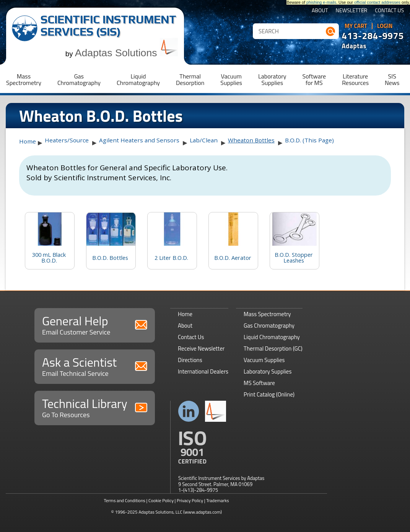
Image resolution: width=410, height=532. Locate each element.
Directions (190, 360)
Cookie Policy (161, 500)
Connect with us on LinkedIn (189, 411)
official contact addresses (377, 2)
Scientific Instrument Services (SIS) (108, 25)
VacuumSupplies (231, 79)
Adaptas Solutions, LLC (160, 512)
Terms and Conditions (124, 500)
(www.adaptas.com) (203, 512)
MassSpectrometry (24, 79)
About (320, 11)
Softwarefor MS (314, 79)
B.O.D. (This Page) (309, 140)
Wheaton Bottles (251, 140)
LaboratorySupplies (272, 79)
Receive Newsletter (201, 348)
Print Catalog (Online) (269, 394)
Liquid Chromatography (272, 337)
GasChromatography (79, 79)
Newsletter (352, 11)
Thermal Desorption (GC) (273, 348)
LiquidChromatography (138, 79)
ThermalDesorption (190, 79)
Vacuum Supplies (264, 360)
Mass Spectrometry (267, 314)
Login (385, 26)
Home (28, 141)
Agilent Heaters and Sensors (139, 140)
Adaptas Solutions (127, 53)
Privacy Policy (190, 500)
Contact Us (389, 11)
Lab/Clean (204, 140)
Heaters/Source (67, 140)
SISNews (392, 79)
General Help (95, 324)
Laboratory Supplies (268, 371)
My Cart (356, 26)
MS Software (259, 383)
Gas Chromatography (269, 326)
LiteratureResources (355, 79)
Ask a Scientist (95, 366)
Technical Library (95, 407)
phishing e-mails (321, 2)
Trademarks (217, 500)
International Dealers (203, 371)
